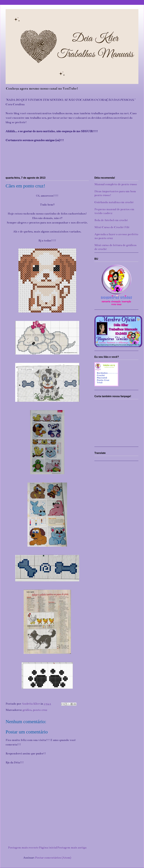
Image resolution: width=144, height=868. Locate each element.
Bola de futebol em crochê (111, 220)
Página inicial (48, 847)
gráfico (27, 710)
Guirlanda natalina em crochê (114, 202)
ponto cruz (40, 710)
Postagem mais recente (23, 847)
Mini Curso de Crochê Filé (112, 227)
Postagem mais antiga (72, 847)
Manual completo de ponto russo (116, 184)
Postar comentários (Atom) (53, 858)
